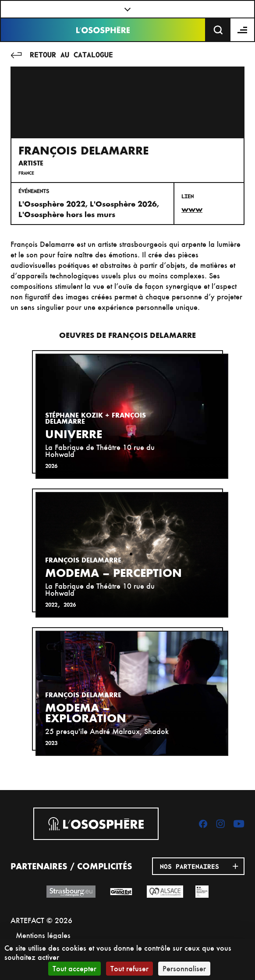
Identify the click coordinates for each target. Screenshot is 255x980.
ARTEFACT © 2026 (41, 920)
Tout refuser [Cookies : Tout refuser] (129, 968)
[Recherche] (218, 30)
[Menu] (243, 30)
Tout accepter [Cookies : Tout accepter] (74, 968)
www (192, 209)
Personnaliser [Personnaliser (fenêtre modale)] (184, 968)
